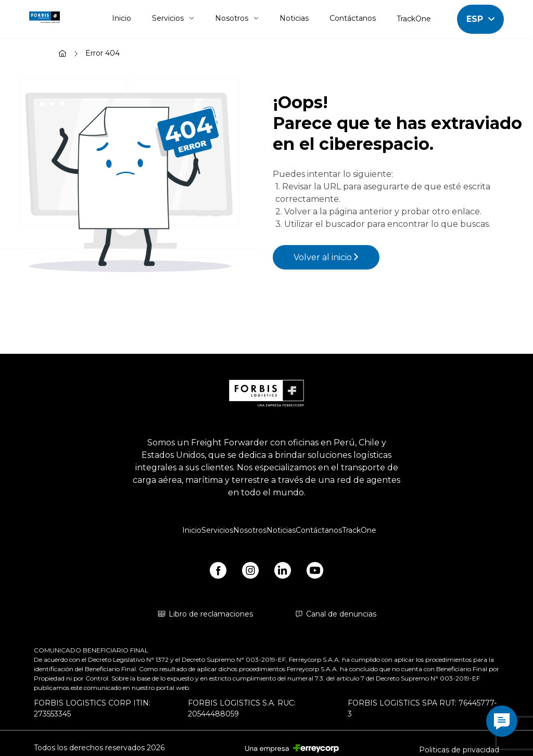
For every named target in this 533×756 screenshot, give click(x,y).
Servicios (173, 18)
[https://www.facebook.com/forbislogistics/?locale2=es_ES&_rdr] (218, 572)
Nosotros (237, 18)
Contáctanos (353, 18)
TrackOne (414, 19)
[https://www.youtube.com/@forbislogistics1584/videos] (315, 572)
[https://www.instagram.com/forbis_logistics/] (250, 572)
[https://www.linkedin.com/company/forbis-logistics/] (283, 572)
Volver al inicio (326, 257)
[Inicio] (62, 55)
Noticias (294, 18)
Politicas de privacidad (459, 750)
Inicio (122, 18)
